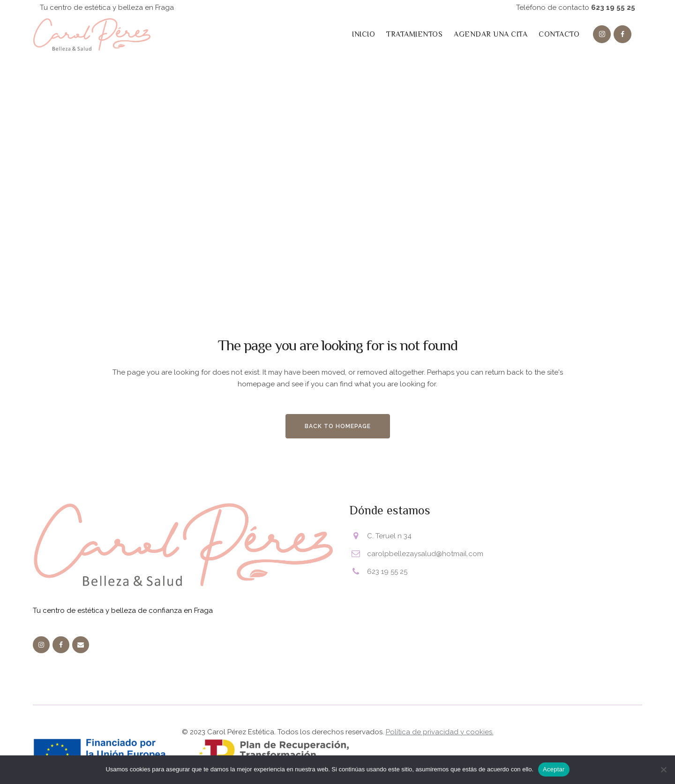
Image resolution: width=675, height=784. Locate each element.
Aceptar (554, 769)
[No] (663, 769)
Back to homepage (338, 426)
